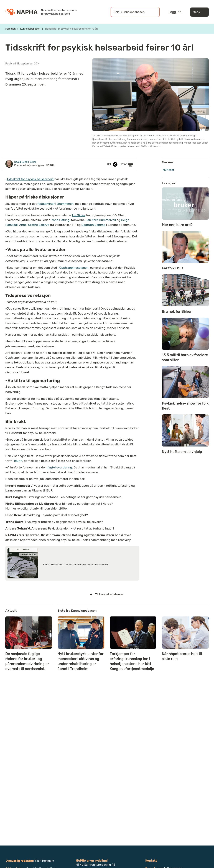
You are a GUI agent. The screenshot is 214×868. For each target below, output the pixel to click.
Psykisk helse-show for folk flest (185, 406)
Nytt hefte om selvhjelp (182, 452)
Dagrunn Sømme (93, 225)
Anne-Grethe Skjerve (34, 225)
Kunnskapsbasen (30, 29)
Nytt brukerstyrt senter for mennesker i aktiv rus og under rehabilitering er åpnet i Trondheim (81, 661)
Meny (199, 12)
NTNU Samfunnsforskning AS (96, 865)
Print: (127, 164)
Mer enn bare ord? (177, 225)
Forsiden (11, 29)
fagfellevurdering (60, 467)
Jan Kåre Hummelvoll (101, 220)
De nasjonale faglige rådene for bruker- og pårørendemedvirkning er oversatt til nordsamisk (27, 661)
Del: (113, 164)
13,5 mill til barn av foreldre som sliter (185, 357)
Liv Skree (79, 215)
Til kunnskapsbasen (107, 594)
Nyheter (169, 170)
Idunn (18, 461)
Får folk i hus (173, 268)
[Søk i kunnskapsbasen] (131, 12)
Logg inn (175, 12)
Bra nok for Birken (177, 312)
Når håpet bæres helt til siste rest (182, 656)
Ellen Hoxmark (44, 861)
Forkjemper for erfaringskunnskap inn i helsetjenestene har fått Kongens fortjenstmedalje (132, 661)
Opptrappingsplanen (74, 268)
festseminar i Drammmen (56, 204)
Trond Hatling (60, 220)
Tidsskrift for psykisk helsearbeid (30, 179)
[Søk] (153, 12)
